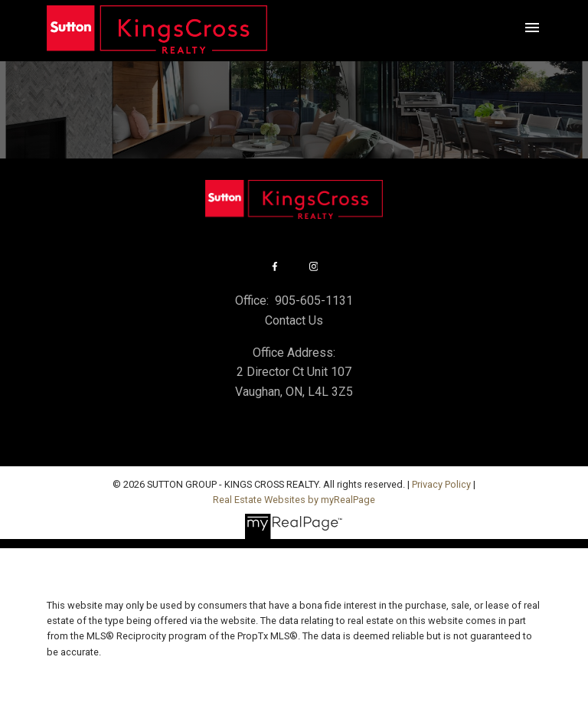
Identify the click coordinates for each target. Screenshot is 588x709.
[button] (274, 267)
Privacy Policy (441, 484)
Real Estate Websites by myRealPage (294, 500)
